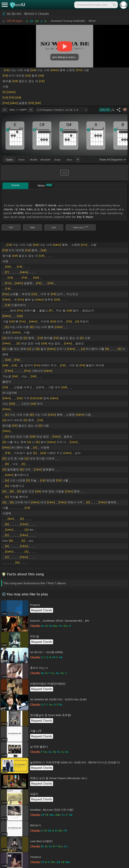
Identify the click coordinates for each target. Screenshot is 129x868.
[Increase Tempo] (31, 110)
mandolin (46, 160)
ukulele (33, 160)
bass (70, 160)
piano (22, 160)
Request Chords (42, 610)
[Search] (114, 5)
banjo (58, 160)
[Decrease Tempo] (5, 110)
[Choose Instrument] (78, 160)
